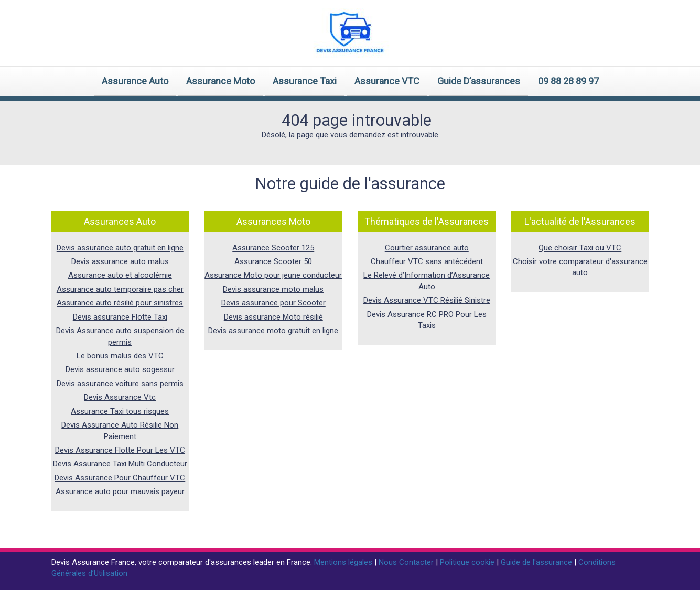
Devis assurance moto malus (273, 289)
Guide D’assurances (479, 81)
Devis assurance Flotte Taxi (120, 317)
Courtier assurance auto (427, 248)
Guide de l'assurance (537, 562)
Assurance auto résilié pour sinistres (120, 303)
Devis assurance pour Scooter (273, 303)
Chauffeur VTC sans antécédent (427, 261)
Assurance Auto (135, 81)
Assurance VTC (387, 81)
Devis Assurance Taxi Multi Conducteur (120, 464)
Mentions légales (344, 562)
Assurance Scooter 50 (273, 261)
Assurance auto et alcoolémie (120, 275)
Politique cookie (468, 562)
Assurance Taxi (305, 81)
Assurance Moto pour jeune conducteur (273, 275)
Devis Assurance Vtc (120, 397)
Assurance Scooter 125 (273, 248)
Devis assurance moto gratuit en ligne (273, 331)
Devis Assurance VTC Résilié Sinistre (427, 300)
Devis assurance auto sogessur (120, 369)
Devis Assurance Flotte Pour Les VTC (120, 450)
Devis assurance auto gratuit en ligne (120, 248)
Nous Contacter (407, 562)
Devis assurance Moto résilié (273, 317)
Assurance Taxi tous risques (120, 411)
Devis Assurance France (93, 562)
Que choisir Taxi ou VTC (580, 248)
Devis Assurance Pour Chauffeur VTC (120, 478)
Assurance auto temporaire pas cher (120, 289)
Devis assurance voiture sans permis (120, 384)
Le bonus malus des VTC (120, 356)
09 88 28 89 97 (568, 81)
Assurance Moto (220, 81)
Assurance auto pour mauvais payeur (120, 491)
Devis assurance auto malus (120, 261)
